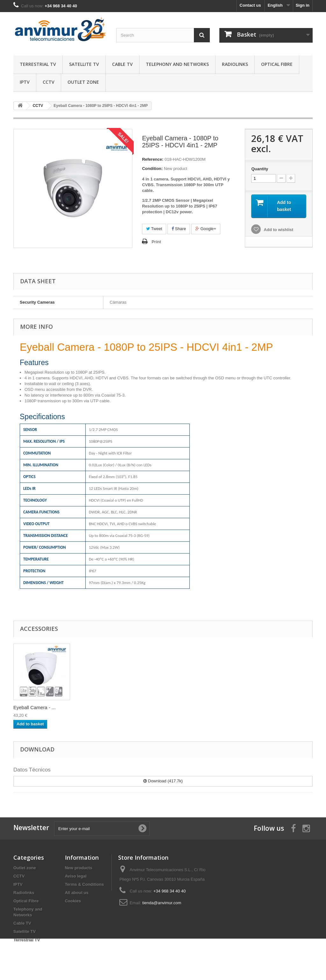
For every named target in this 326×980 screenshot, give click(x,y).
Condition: (152, 169)
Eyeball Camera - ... (98, 707)
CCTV (49, 82)
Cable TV (122, 64)
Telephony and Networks (177, 64)
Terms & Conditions (85, 884)
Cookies (73, 901)
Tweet (154, 229)
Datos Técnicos (32, 770)
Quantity (260, 169)
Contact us (250, 5)
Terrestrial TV (38, 64)
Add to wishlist (278, 230)
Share (179, 229)
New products (79, 868)
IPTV (25, 82)
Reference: (153, 159)
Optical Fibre (277, 64)
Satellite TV (84, 64)
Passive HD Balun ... (35, 707)
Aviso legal (76, 876)
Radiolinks (235, 64)
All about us (77, 893)
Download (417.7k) (163, 781)
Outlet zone (83, 82)
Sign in (303, 5)
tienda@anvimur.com (162, 903)
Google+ (206, 229)
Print (156, 242)
